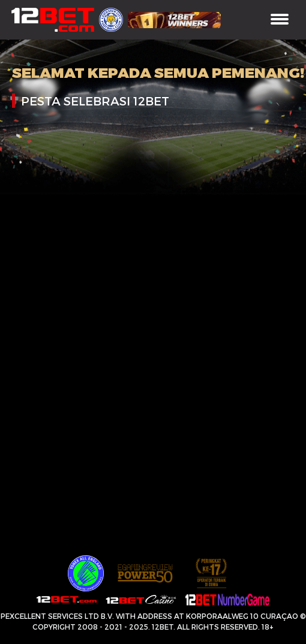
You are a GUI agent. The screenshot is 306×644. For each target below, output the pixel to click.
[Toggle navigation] (280, 20)
